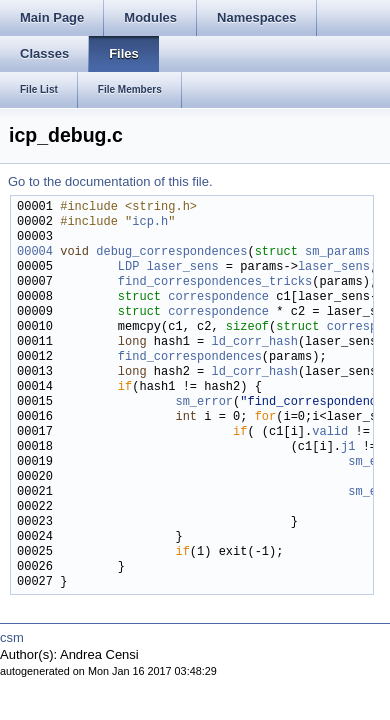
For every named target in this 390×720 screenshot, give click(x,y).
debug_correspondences (171, 252)
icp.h (150, 222)
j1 (348, 447)
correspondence (218, 297)
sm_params (337, 252)
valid (330, 432)
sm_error (204, 402)
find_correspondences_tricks (215, 282)
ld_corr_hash (254, 342)
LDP (129, 267)
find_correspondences (190, 357)
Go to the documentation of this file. (110, 181)
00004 (35, 252)
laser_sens (183, 267)
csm (12, 637)
